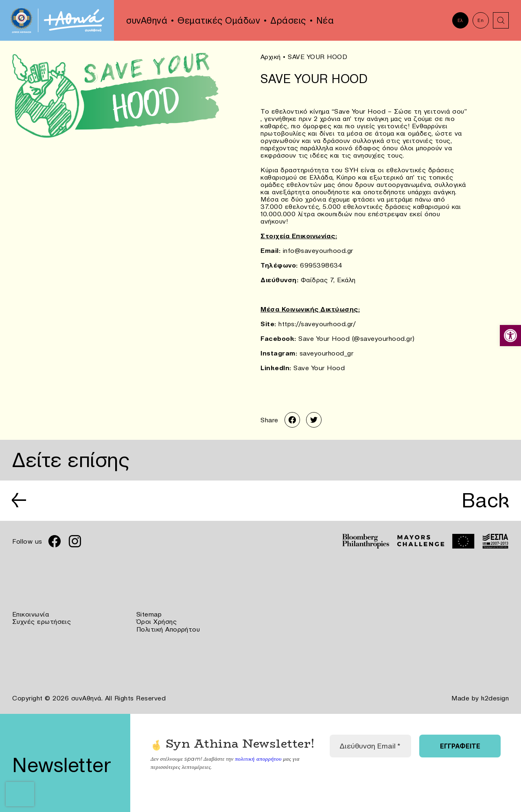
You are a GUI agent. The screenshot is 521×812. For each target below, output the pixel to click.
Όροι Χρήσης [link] (157, 622)
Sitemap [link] (149, 615)
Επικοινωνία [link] (31, 615)
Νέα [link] (325, 20)
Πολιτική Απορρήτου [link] (168, 630)
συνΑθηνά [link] (147, 20)
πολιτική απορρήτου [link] (257, 759)
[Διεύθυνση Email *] (370, 746)
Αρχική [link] (271, 57)
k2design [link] (495, 698)
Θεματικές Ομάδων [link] (219, 20)
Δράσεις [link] (288, 20)
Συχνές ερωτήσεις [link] (42, 622)
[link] (510, 336)
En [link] (481, 20)
